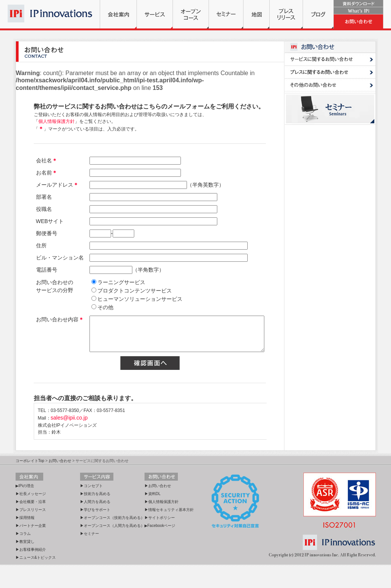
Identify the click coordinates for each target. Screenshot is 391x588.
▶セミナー (90, 556)
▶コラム (23, 556)
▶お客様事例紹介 (31, 572)
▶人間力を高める (95, 524)
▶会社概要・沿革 (31, 524)
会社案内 (118, 14)
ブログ (318, 14)
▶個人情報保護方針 (162, 524)
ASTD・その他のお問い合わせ (330, 85)
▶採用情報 (25, 540)
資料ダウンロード (358, 4)
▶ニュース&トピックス (36, 580)
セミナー (226, 14)
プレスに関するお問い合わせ (330, 72)
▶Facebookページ (160, 548)
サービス (155, 14)
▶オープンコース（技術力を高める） (112, 540)
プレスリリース (286, 14)
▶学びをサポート (95, 532)
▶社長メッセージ (31, 516)
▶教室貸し (25, 564)
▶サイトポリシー (160, 540)
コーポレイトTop (30, 483)
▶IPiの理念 (25, 509)
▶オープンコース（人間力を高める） (112, 548)
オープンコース (191, 14)
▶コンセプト (91, 509)
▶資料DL (153, 516)
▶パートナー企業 (31, 548)
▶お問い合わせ (158, 509)
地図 (256, 14)
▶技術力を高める (95, 516)
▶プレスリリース (31, 532)
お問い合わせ (358, 21)
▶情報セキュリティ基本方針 (169, 532)
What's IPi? (358, 11)
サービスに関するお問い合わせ (330, 59)
